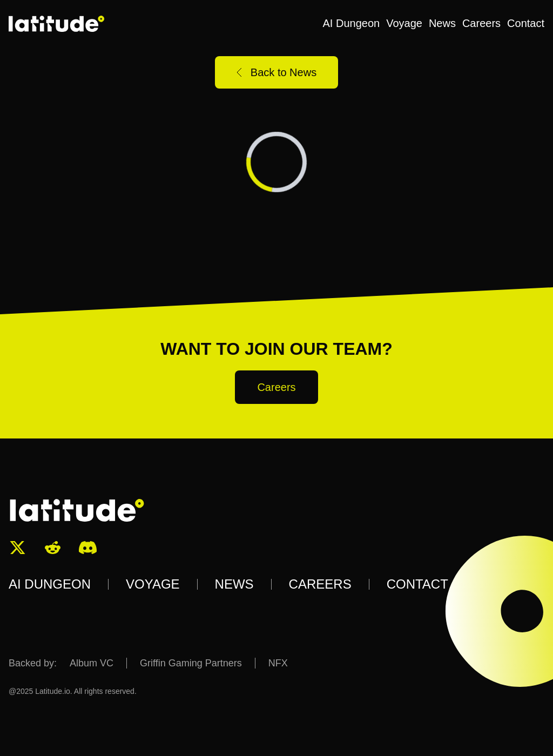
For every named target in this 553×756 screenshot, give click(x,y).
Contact (526, 23)
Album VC (92, 663)
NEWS (234, 584)
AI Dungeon (352, 23)
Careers (481, 23)
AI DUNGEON (50, 584)
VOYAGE (153, 584)
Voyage (404, 23)
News (442, 23)
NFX (278, 663)
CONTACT (417, 584)
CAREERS (320, 584)
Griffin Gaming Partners (191, 663)
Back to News (276, 72)
